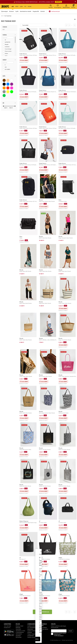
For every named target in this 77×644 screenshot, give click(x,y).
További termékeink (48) (42, 612)
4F (40, 521)
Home (30, 6)
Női (13, 6)
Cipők (17, 11)
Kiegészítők (36, 11)
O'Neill (41, 558)
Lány (21, 6)
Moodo (41, 200)
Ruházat (11, 11)
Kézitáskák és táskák (26, 11)
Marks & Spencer (24, 521)
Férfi (17, 6)
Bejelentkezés (66, 6)
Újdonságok (4, 11)
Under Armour (23, 54)
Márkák (43, 11)
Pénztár (73, 6)
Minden (5, 27)
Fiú (25, 6)
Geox (60, 200)
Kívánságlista (58, 6)
